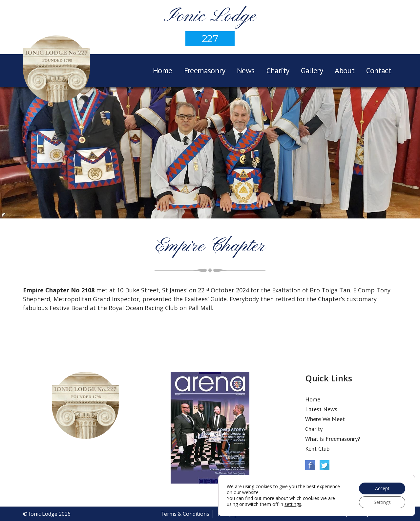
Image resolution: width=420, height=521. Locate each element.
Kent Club (317, 449)
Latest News (321, 409)
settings (293, 504)
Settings (382, 502)
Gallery (312, 70)
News (246, 70)
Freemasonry (205, 70)
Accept (382, 488)
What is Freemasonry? (333, 439)
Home (163, 70)
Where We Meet (325, 419)
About (345, 70)
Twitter (325, 465)
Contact (379, 70)
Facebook (310, 465)
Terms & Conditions (185, 514)
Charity (278, 70)
